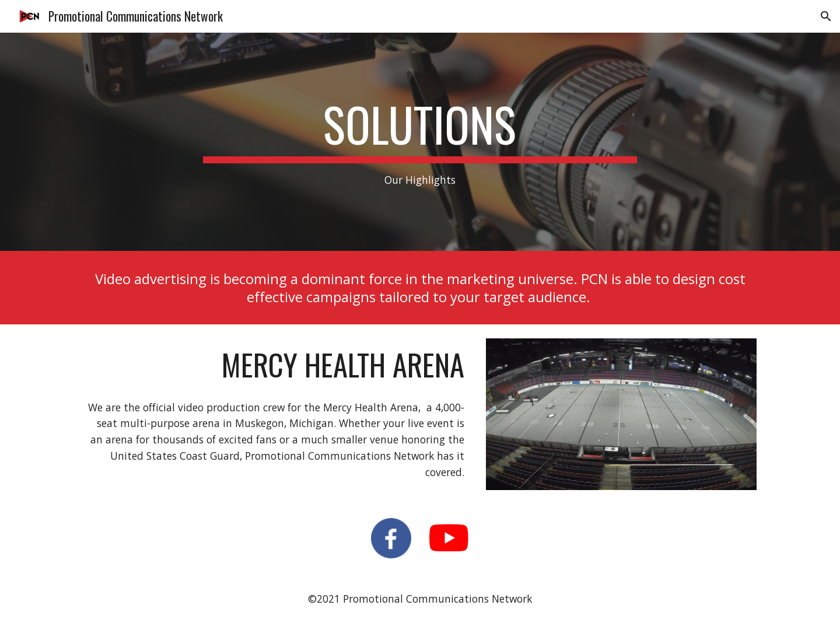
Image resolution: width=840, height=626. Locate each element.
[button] (826, 16)
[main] (420, 142)
